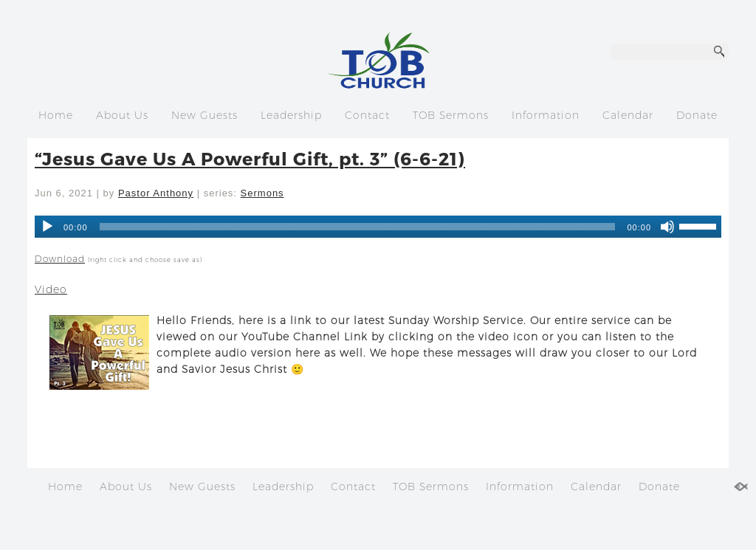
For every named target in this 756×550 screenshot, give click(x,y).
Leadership (291, 115)
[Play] (47, 227)
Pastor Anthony (156, 193)
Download (60, 259)
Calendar (628, 115)
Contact (367, 115)
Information (546, 115)
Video (51, 289)
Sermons (262, 193)
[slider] (700, 225)
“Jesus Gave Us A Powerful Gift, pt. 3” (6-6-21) (250, 158)
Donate (697, 115)
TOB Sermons (451, 115)
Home (56, 115)
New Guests (205, 115)
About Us (122, 115)
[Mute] (667, 227)
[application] (378, 227)
